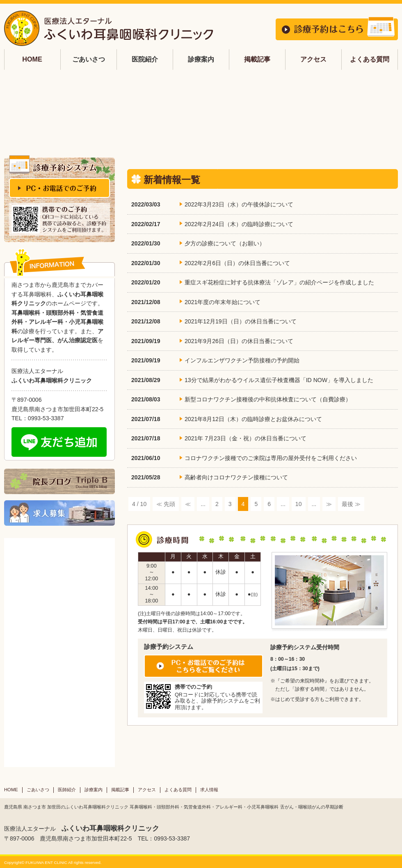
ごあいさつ (38, 790)
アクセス (313, 59)
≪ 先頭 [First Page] (166, 504)
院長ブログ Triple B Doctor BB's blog (59, 481)
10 (299, 504)
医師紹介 (67, 790)
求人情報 (209, 790)
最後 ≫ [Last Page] (351, 504)
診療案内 (94, 790)
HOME (32, 59)
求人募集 (59, 513)
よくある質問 (370, 59)
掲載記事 (257, 59)
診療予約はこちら (337, 29)
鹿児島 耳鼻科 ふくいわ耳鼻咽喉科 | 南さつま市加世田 (109, 28)
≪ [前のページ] (188, 504)
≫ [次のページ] (329, 504)
